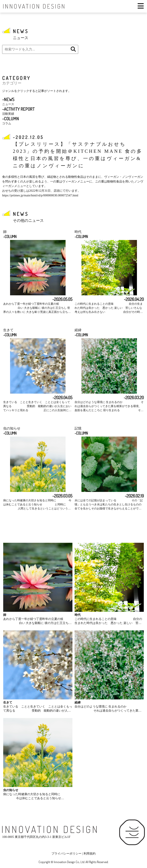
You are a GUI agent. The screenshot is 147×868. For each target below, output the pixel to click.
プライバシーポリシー (66, 853)
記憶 (78, 428)
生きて (8, 330)
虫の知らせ (12, 428)
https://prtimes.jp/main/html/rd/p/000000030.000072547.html (40, 195)
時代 (78, 232)
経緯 (78, 330)
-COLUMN (10, 237)
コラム (10, 120)
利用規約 (90, 853)
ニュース (8, 101)
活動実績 (18, 111)
